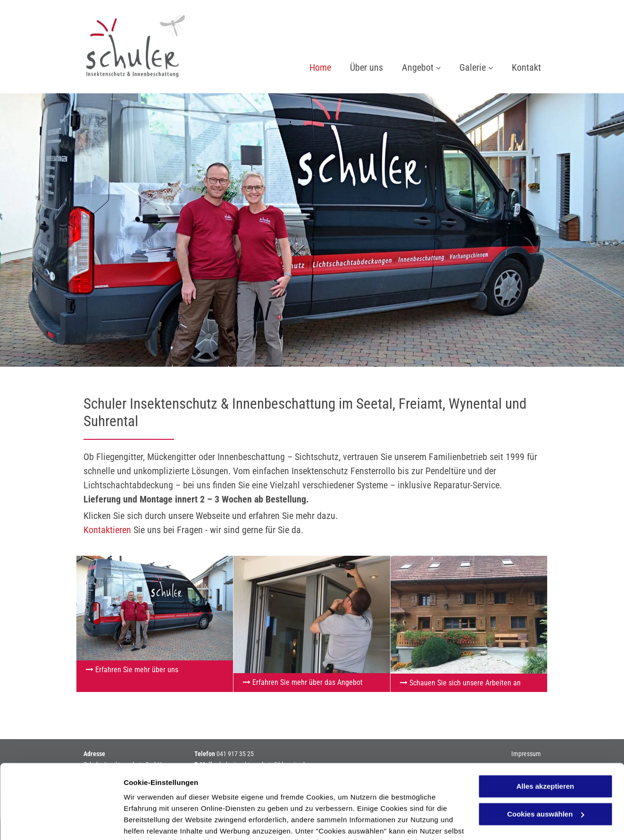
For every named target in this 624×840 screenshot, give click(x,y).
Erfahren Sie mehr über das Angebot (308, 682)
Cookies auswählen (157, 821)
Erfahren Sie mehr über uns (137, 670)
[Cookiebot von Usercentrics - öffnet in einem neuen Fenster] (61, 822)
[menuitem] (311, 69)
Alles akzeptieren (545, 717)
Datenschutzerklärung (163, 795)
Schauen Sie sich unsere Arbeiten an (465, 683)
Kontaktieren (107, 530)
